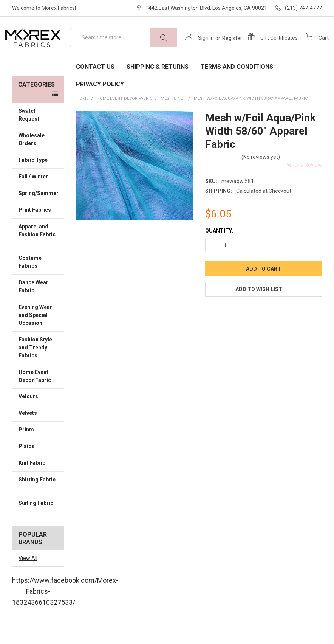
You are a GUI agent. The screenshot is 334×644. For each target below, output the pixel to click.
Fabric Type (38, 180)
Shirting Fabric (38, 504)
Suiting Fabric (38, 527)
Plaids (27, 467)
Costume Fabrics (38, 282)
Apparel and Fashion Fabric (38, 255)
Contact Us (95, 87)
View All (28, 579)
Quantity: (219, 251)
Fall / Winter (38, 197)
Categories (36, 105)
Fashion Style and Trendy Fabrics (38, 368)
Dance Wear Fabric (38, 307)
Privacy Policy (100, 105)
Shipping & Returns (158, 87)
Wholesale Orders (32, 160)
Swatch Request (29, 135)
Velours (38, 416)
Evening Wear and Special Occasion (38, 335)
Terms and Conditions (237, 87)
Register (225, 48)
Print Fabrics (35, 230)
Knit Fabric (38, 483)
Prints (38, 450)
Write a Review (304, 185)
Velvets (38, 433)
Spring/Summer (39, 214)
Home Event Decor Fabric (38, 396)
